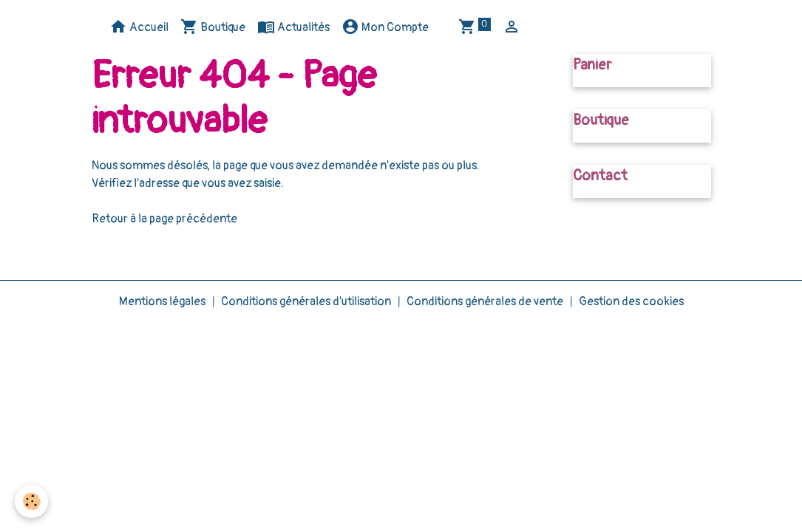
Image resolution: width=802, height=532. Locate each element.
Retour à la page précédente (164, 219)
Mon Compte (385, 27)
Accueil (139, 27)
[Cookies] (31, 501)
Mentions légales (162, 301)
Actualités (293, 27)
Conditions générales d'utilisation (306, 301)
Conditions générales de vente (485, 301)
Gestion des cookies (631, 301)
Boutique (213, 27)
